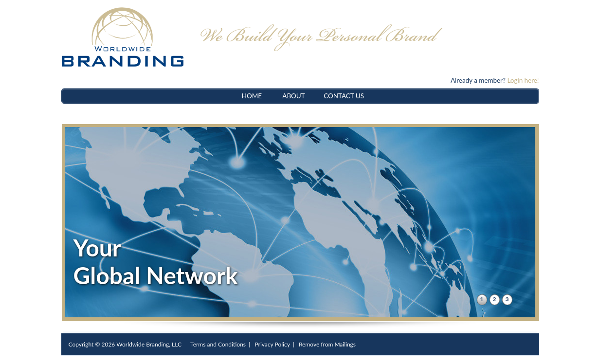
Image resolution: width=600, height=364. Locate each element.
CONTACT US (344, 96)
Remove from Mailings (327, 344)
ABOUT (293, 96)
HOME (252, 96)
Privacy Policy (272, 344)
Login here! (523, 80)
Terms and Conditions (218, 344)
